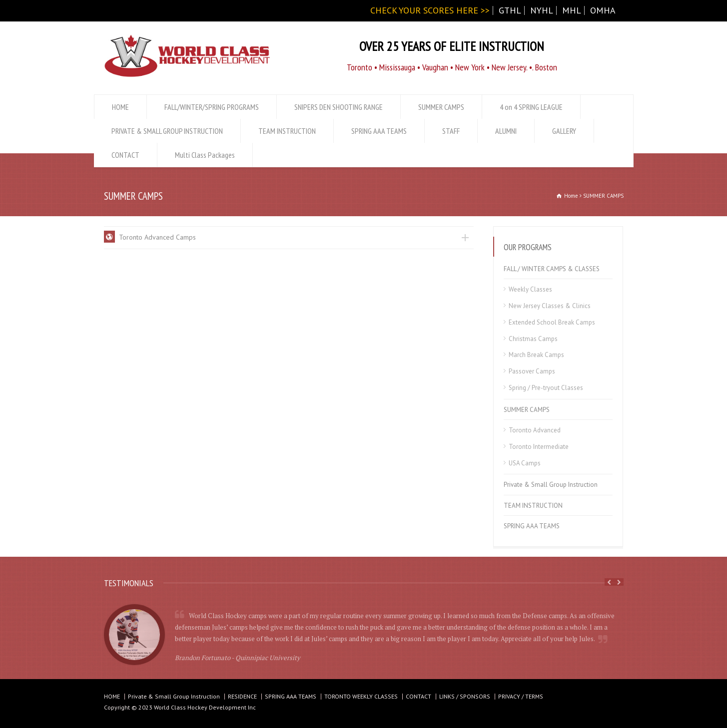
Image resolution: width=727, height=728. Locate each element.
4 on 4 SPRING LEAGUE (531, 107)
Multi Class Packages (205, 155)
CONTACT (125, 155)
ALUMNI (506, 131)
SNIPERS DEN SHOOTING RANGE (339, 107)
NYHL (542, 10)
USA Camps (525, 463)
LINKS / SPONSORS (465, 696)
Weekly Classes (530, 289)
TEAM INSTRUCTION (287, 131)
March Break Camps (536, 355)
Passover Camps (532, 371)
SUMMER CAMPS (441, 107)
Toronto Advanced (535, 430)
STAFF (451, 131)
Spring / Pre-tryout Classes (546, 388)
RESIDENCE (242, 696)
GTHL (510, 10)
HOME (120, 107)
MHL (572, 10)
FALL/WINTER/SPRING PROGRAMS (212, 107)
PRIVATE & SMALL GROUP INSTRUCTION (167, 131)
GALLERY (564, 131)
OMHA (603, 10)
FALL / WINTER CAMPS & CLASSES (552, 269)
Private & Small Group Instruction (551, 485)
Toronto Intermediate (539, 447)
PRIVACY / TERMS (521, 696)
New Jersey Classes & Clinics (550, 306)
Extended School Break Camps (552, 322)
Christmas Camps (533, 339)
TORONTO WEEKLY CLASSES (361, 696)
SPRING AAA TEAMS (379, 131)
